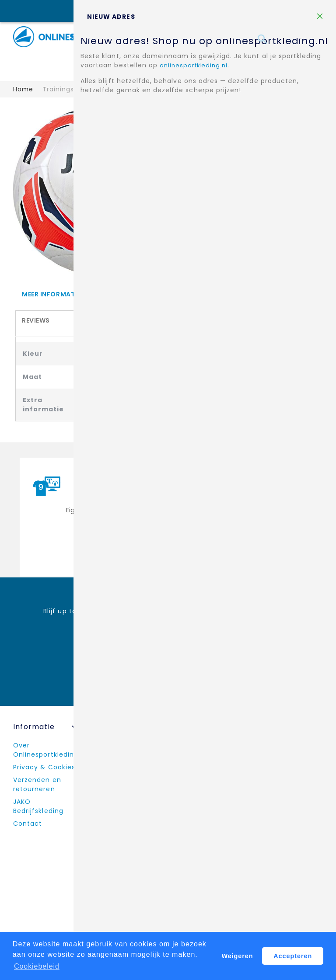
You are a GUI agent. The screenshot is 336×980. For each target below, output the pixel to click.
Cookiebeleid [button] (37, 966)
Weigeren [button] (237, 956)
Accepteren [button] (293, 956)
